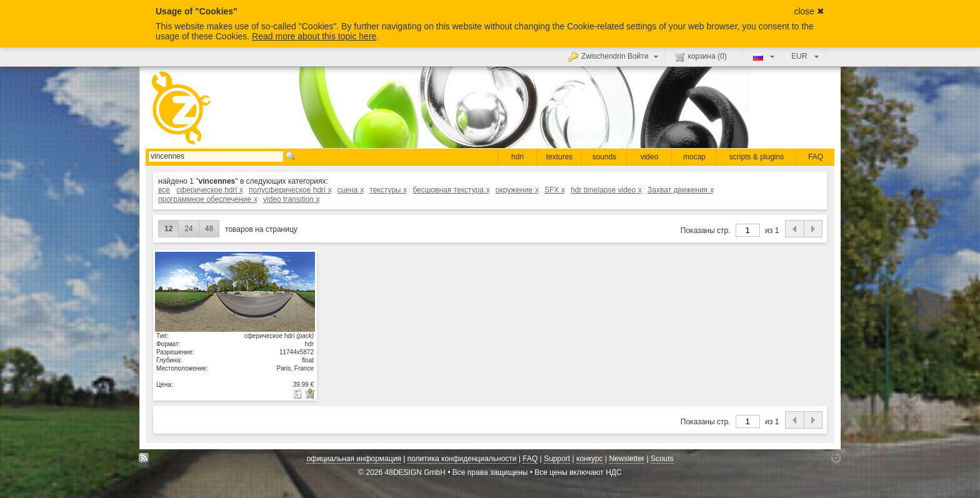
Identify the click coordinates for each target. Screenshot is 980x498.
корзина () (701, 57)
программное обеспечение (207, 199)
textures (560, 157)
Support (557, 459)
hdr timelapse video (606, 190)
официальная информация (353, 459)
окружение (517, 190)
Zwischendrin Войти (615, 56)
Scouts (662, 459)
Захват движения (680, 190)
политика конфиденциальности (462, 459)
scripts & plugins (757, 157)
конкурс (590, 459)
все (164, 190)
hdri (517, 157)
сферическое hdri (209, 190)
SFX (554, 190)
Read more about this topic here (314, 36)
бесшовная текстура (451, 190)
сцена (350, 190)
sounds (605, 157)
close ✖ (809, 11)
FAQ (816, 157)
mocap (694, 157)
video (650, 157)
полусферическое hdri (290, 190)
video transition (291, 199)
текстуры (388, 190)
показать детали (235, 291)
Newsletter (627, 459)
